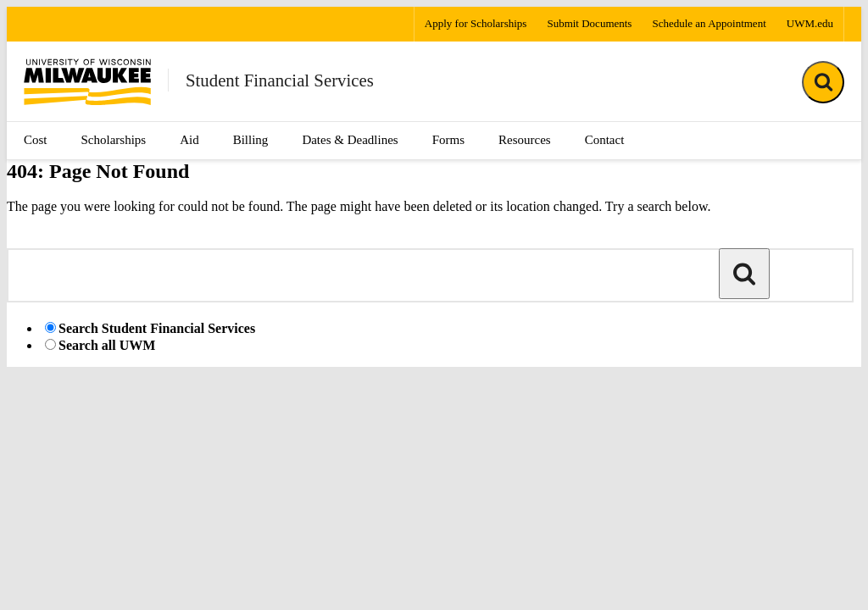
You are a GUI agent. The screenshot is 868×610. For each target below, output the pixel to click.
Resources (525, 140)
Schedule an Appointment (709, 23)
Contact (605, 140)
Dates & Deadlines (350, 140)
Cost (36, 140)
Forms (448, 140)
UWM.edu (810, 23)
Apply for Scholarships (476, 23)
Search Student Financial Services (157, 328)
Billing (251, 140)
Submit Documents (589, 23)
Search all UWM (107, 345)
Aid (189, 140)
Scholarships (114, 140)
